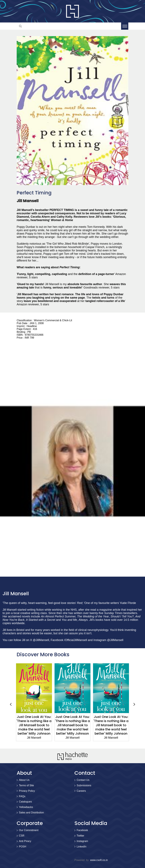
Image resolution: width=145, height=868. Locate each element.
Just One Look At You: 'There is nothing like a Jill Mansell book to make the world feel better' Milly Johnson (34, 725)
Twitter (80, 836)
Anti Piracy (25, 841)
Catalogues (25, 802)
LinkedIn (82, 847)
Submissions (84, 785)
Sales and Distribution (31, 813)
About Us (24, 780)
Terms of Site (26, 785)
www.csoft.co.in (99, 860)
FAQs (22, 796)
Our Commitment (29, 830)
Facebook (82, 830)
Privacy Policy (27, 791)
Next (134, 704)
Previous (11, 704)
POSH (23, 847)
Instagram (82, 841)
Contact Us (83, 780)
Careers (81, 791)
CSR (22, 836)
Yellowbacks (26, 807)
